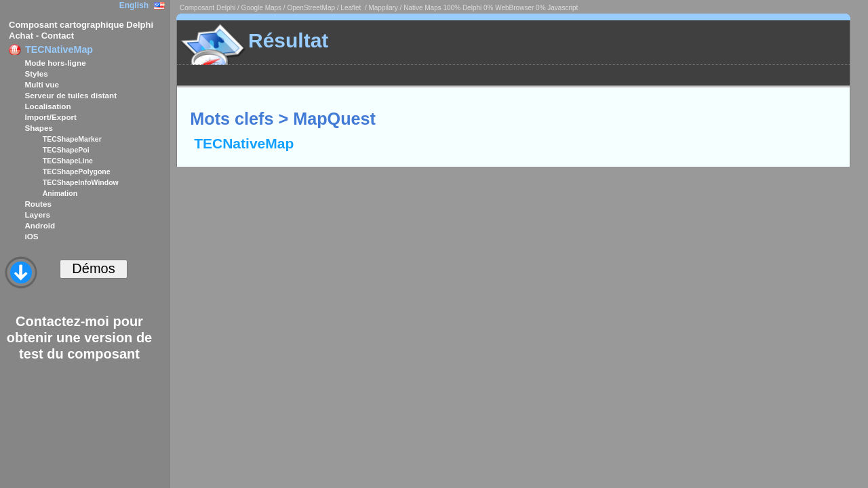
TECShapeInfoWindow (81, 182)
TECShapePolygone (77, 171)
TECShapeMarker (72, 139)
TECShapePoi (66, 150)
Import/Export (51, 117)
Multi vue (42, 84)
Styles (36, 74)
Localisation (47, 106)
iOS (31, 236)
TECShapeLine (68, 161)
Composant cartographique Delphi (81, 25)
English (134, 5)
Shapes (39, 128)
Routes (38, 204)
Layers (37, 215)
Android (40, 225)
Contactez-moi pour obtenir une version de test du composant (79, 338)
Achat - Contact (41, 36)
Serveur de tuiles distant (71, 95)
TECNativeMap (59, 49)
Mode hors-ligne (55, 63)
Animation (60, 193)
